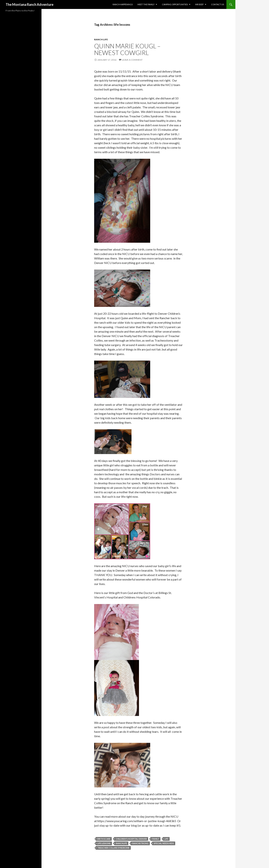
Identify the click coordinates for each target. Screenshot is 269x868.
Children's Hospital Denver (131, 839)
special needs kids (164, 843)
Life (166, 839)
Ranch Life (101, 39)
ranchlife (121, 843)
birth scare (104, 839)
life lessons (104, 843)
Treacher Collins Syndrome (113, 848)
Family (156, 839)
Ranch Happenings (123, 4)
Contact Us (218, 4)
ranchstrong (140, 843)
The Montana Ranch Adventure (30, 4)
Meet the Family (146, 4)
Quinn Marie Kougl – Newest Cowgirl (127, 49)
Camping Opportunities (175, 4)
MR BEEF (199, 4)
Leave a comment (132, 60)
